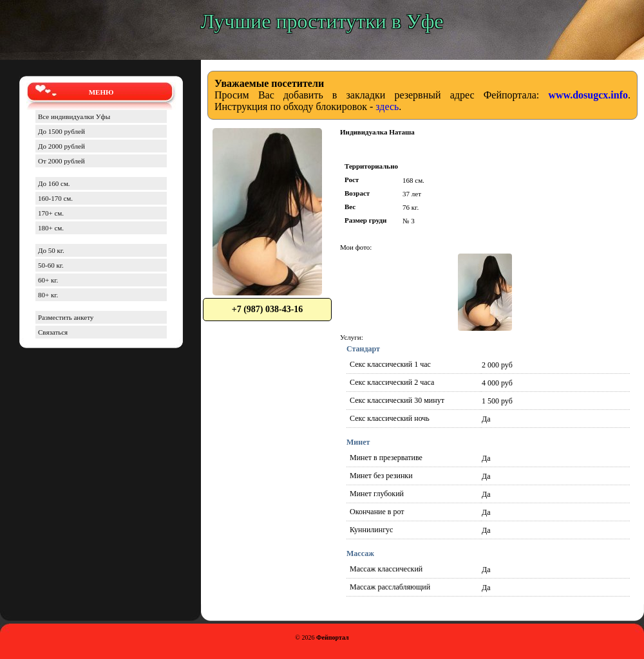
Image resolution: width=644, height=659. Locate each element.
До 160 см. (54, 183)
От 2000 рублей (62, 161)
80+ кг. (48, 295)
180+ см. (51, 228)
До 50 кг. (51, 250)
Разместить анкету (66, 317)
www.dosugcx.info (588, 95)
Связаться (53, 332)
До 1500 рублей (62, 131)
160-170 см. (55, 198)
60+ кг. (48, 280)
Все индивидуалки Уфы (74, 116)
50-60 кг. (51, 265)
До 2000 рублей (62, 146)
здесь (387, 107)
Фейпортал (333, 637)
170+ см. (51, 213)
